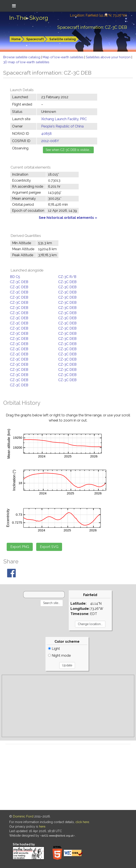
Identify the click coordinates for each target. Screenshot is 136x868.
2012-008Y (50, 141)
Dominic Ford (23, 816)
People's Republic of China (62, 126)
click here (82, 822)
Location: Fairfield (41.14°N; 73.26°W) (98, 15)
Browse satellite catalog (22, 57)
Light (54, 649)
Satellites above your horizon (109, 57)
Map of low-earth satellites (63, 57)
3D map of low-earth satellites (26, 62)
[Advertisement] (68, 706)
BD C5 (15, 277)
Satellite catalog (63, 39)
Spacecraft (35, 39)
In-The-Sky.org (29, 18)
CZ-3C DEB (19, 282)
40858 (46, 134)
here (42, 827)
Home (16, 39)
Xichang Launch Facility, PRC (64, 119)
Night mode (59, 656)
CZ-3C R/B (67, 277)
